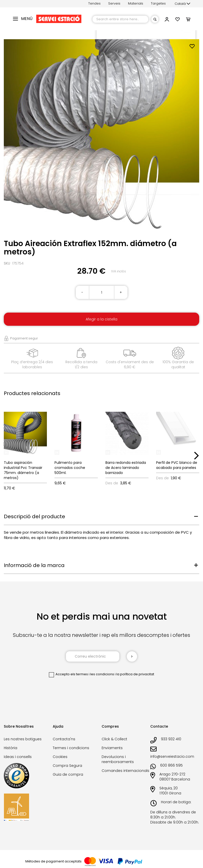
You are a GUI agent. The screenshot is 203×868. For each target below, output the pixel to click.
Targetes (158, 3)
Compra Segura (67, 766)
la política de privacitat (135, 674)
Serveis (114, 3)
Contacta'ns (64, 739)
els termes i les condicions (92, 674)
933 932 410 (171, 739)
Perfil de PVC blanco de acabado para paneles (177, 465)
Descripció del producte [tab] (34, 516)
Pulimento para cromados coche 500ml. (70, 468)
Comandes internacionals (125, 771)
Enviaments (112, 748)
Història (11, 748)
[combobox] (120, 19)
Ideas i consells (18, 757)
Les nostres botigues (23, 739)
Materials (136, 3)
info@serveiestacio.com (172, 756)
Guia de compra (68, 774)
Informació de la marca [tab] (34, 565)
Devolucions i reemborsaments (118, 759)
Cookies (60, 757)
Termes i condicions (71, 748)
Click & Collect (114, 739)
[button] (182, 4)
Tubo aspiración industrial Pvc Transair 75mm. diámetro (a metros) (23, 470)
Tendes (94, 3)
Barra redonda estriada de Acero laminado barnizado (126, 468)
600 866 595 (171, 765)
